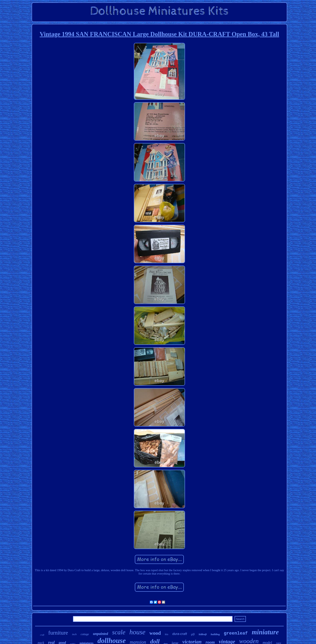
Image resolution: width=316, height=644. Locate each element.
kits (167, 634)
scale (119, 632)
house (137, 632)
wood (155, 633)
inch (74, 634)
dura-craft (180, 634)
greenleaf (236, 633)
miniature (265, 632)
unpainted (100, 634)
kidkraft (203, 634)
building (215, 634)
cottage (85, 634)
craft (42, 635)
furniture (58, 633)
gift (193, 634)
